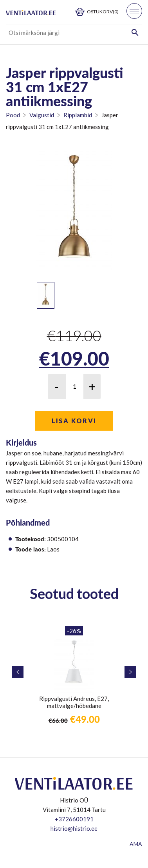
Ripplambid (78, 115)
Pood (13, 115)
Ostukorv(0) (103, 12)
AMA (136, 844)
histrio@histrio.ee (74, 828)
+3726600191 (74, 819)
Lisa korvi (74, 421)
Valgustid (42, 115)
